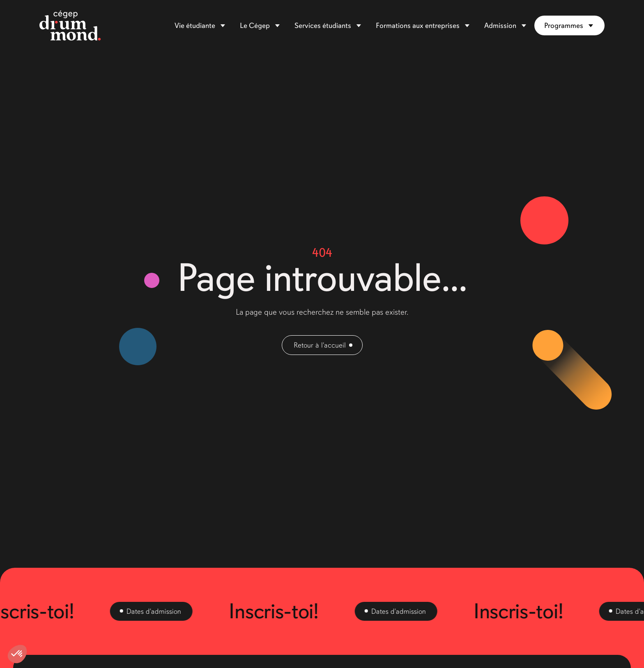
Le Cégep (255, 25)
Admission (500, 25)
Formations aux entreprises (418, 25)
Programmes (564, 25)
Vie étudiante (195, 25)
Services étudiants (323, 25)
